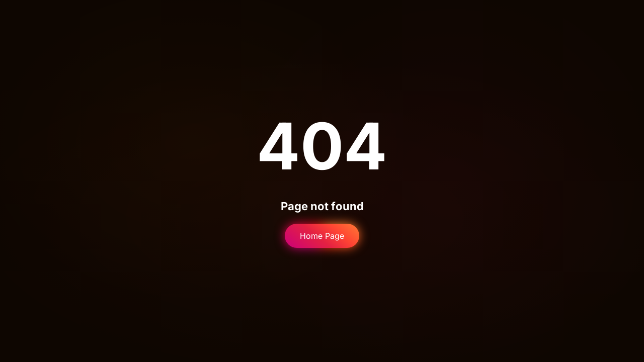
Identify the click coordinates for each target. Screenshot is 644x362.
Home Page (322, 236)
